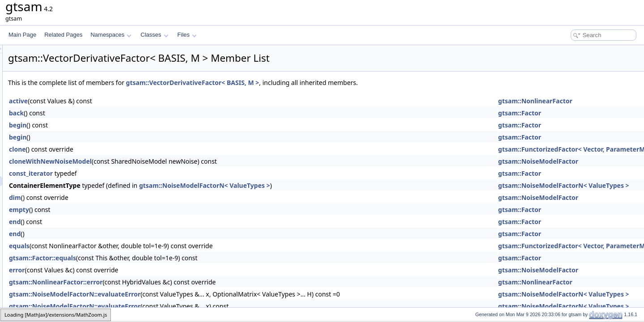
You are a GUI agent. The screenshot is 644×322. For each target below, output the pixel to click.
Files (187, 35)
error (129, 270)
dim (127, 197)
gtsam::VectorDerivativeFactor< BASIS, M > (305, 83)
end (127, 222)
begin (129, 125)
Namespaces (111, 35)
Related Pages (63, 35)
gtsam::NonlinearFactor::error (167, 282)
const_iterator (143, 173)
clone (129, 149)
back (128, 113)
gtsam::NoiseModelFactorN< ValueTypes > (316, 185)
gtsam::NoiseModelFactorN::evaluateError (186, 294)
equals (131, 246)
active (130, 101)
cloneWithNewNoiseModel (162, 161)
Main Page (22, 35)
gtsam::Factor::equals (154, 258)
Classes (154, 35)
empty (131, 210)
